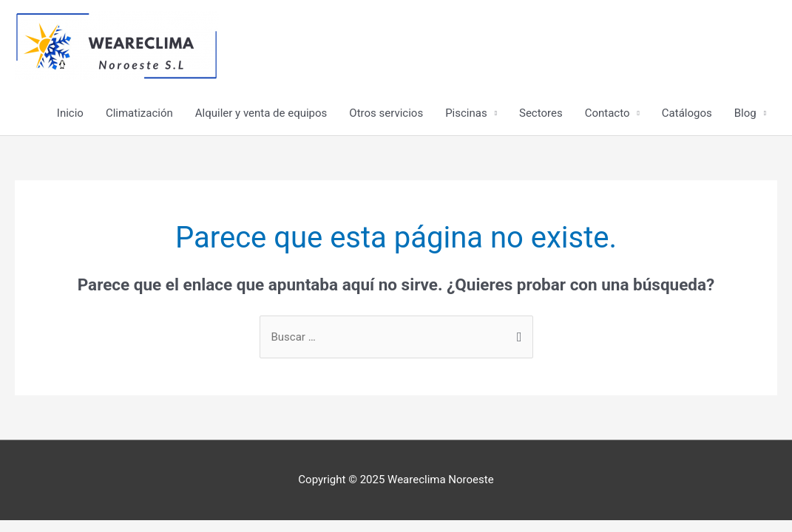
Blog (745, 113)
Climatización (139, 113)
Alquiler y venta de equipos (261, 113)
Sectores (541, 113)
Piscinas (466, 113)
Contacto (607, 113)
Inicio (70, 113)
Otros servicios (386, 113)
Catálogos (687, 113)
